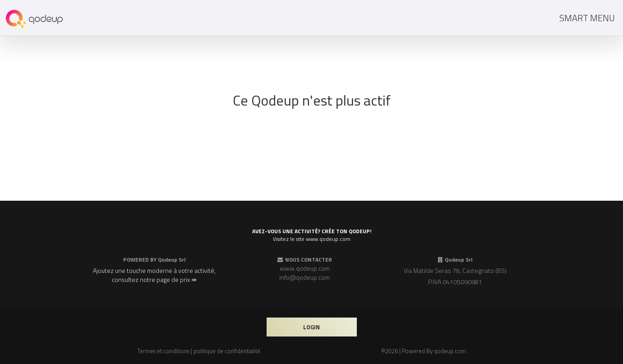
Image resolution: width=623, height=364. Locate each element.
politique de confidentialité (227, 351)
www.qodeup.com (305, 268)
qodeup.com (450, 351)
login (311, 327)
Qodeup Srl (172, 260)
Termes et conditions (163, 351)
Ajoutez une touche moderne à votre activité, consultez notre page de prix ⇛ (154, 275)
